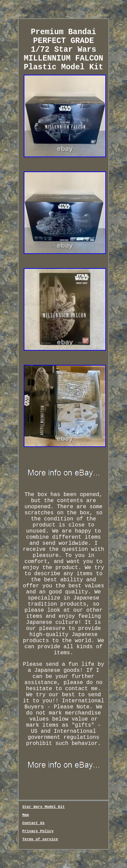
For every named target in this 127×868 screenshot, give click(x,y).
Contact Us (34, 823)
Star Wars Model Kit (44, 807)
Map (26, 815)
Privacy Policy (38, 831)
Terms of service (40, 839)
